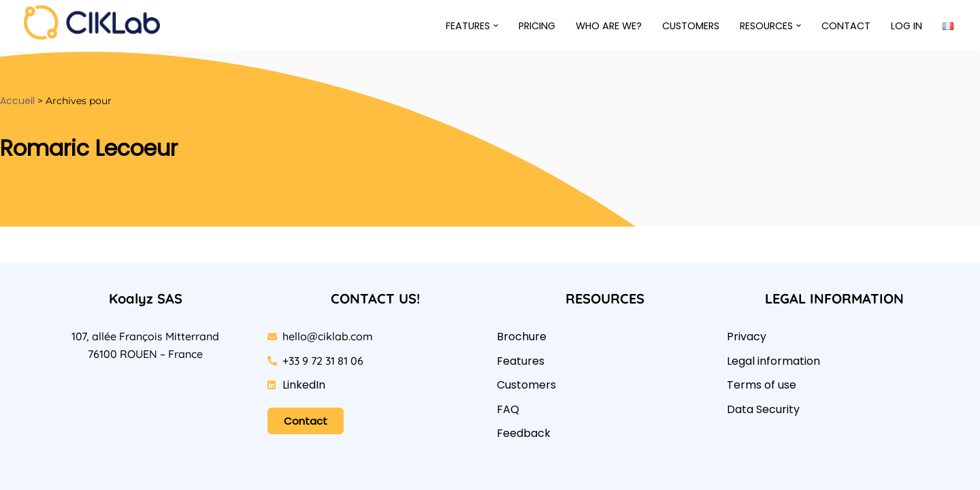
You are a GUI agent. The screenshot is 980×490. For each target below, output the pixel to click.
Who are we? (609, 26)
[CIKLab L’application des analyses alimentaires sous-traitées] (95, 22)
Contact (846, 26)
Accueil (17, 101)
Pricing (537, 26)
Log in (906, 26)
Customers (691, 26)
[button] (496, 26)
